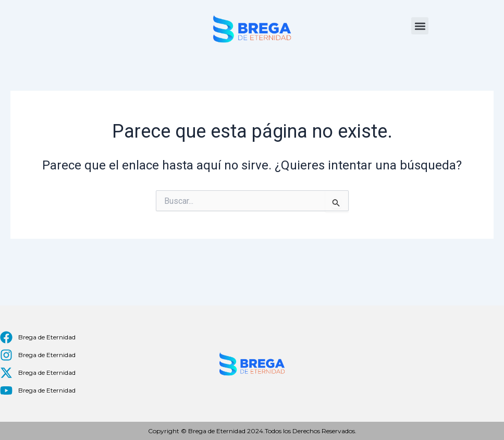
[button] (420, 26)
